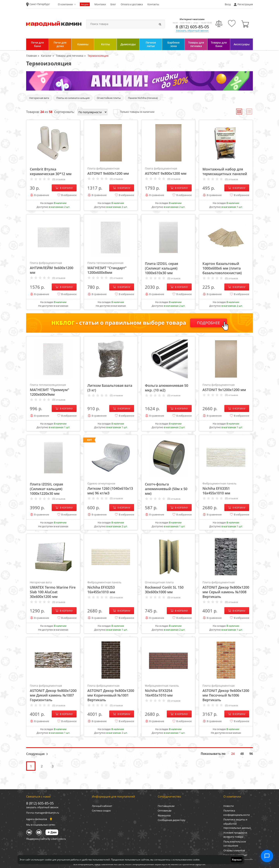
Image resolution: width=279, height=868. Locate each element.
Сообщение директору (172, 820)
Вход (228, 4)
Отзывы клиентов (234, 850)
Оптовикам (165, 811)
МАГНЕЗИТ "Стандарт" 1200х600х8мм (111, 268)
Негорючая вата (39, 98)
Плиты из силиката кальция (73, 98)
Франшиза (164, 815)
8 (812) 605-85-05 (192, 27)
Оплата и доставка (132, 4)
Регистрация (245, 4)
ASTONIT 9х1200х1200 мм (226, 387)
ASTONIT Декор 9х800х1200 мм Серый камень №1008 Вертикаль (226, 590)
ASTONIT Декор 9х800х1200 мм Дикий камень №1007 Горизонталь (53, 693)
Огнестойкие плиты (109, 98)
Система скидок (101, 811)
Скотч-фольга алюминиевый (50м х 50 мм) (166, 489)
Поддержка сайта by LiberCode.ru (46, 839)
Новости (229, 806)
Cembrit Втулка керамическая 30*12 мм (51, 171)
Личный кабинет (102, 806)
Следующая (35, 754)
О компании (65, 4)
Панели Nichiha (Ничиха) (143, 98)
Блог (113, 4)
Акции (85, 4)
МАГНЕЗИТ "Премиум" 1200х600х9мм (53, 390)
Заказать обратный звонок (192, 31)
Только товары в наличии (134, 112)
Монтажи (100, 4)
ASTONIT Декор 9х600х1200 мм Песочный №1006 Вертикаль (226, 693)
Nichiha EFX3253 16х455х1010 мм (111, 587)
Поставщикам (166, 806)
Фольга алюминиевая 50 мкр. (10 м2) (167, 388)
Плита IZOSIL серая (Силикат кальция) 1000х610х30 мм (161, 268)
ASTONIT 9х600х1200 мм (111, 171)
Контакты (153, 4)
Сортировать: (64, 112)
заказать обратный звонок (42, 807)
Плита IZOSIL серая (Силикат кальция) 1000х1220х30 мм (46, 489)
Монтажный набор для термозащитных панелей (225, 171)
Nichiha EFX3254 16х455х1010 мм (168, 691)
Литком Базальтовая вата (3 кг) (110, 388)
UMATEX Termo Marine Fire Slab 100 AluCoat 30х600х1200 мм (53, 590)
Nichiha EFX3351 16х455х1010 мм (226, 488)
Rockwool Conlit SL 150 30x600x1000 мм (168, 587)
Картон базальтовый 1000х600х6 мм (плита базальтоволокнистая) (222, 268)
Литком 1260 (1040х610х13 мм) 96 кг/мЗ (111, 488)
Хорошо (237, 860)
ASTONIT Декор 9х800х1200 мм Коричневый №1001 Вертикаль (111, 693)
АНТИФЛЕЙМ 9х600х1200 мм (53, 268)
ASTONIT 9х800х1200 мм (168, 171)
